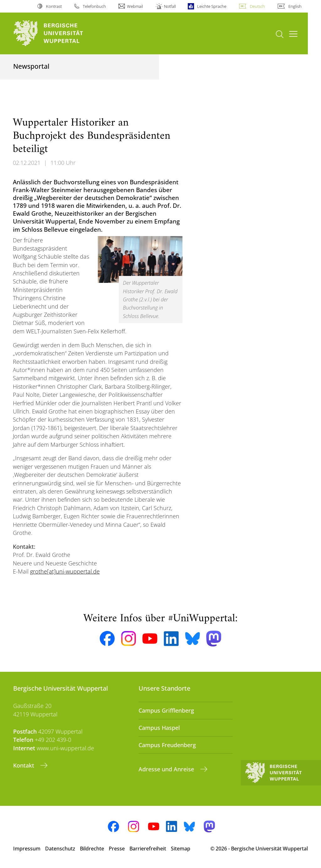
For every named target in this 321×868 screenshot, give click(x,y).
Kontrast (54, 6)
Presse (117, 849)
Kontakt (24, 765)
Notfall (170, 6)
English (295, 6)
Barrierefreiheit (148, 849)
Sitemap (181, 849)
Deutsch (257, 6)
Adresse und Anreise (167, 769)
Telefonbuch (94, 6)
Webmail (135, 6)
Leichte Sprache (212, 6)
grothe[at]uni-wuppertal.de (65, 571)
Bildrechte (92, 849)
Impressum (27, 849)
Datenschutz (60, 849)
